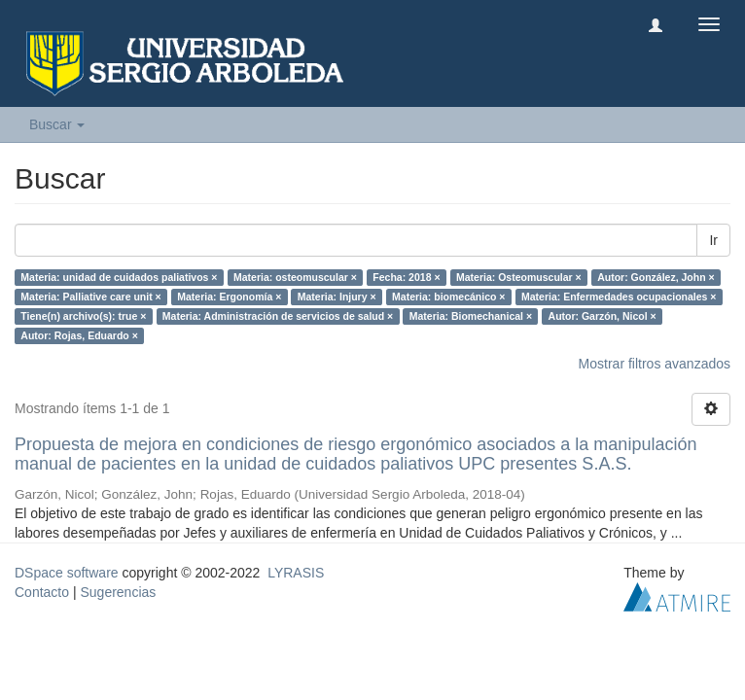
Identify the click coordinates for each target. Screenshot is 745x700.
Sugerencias (118, 592)
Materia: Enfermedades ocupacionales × (619, 297)
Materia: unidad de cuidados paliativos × (119, 277)
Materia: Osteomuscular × (519, 277)
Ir (713, 240)
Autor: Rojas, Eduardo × (79, 335)
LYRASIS (296, 573)
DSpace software (67, 573)
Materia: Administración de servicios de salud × (278, 316)
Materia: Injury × (337, 297)
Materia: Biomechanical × (471, 316)
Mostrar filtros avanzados (655, 364)
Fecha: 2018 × (406, 277)
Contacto (42, 592)
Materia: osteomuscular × (295, 277)
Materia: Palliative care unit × (90, 297)
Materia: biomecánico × (448, 297)
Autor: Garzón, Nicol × (603, 316)
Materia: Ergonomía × (229, 297)
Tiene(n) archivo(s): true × (83, 316)
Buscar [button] (57, 124)
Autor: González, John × (656, 277)
